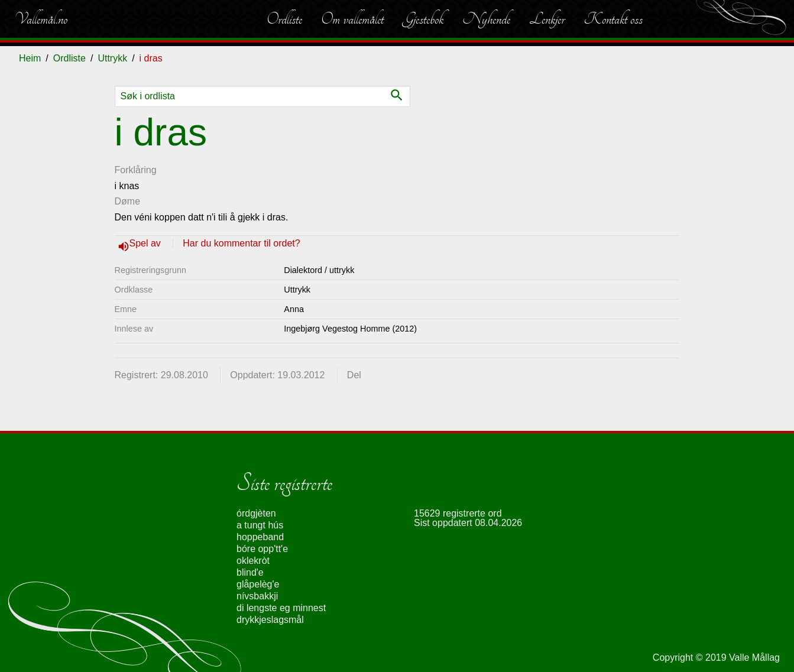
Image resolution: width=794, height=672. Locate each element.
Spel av (147, 243)
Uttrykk (112, 58)
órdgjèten (256, 513)
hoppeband (260, 537)
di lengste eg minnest (281, 608)
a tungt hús (260, 525)
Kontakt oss (613, 19)
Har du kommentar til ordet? (241, 243)
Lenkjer (547, 19)
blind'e (250, 572)
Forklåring (136, 170)
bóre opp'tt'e (262, 549)
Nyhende (486, 19)
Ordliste (284, 19)
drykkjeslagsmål (270, 620)
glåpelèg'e (258, 584)
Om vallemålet (352, 19)
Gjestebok (423, 19)
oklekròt (253, 561)
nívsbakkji (257, 596)
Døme (128, 201)
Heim (30, 58)
